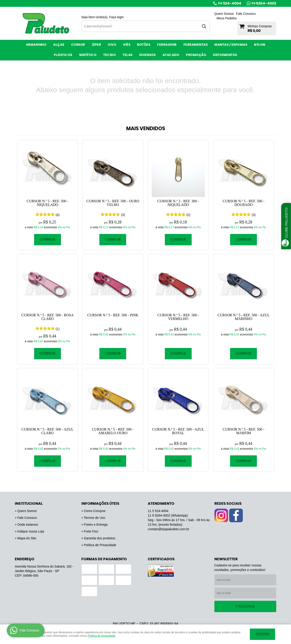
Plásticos (63, 55)
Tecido (109, 55)
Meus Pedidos (227, 18)
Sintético (88, 55)
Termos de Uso (95, 518)
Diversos (148, 55)
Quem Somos (224, 14)
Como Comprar (95, 511)
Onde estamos (28, 525)
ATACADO (171, 55)
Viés (127, 45)
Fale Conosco (246, 14)
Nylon (260, 45)
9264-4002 (264, 3)
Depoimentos (225, 55)
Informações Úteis (100, 504)
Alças (59, 45)
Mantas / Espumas (231, 45)
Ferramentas (196, 45)
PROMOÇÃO (196, 55)
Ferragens (167, 45)
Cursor (78, 45)
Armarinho (36, 45)
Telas (128, 55)
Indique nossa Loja (31, 531)
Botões (144, 45)
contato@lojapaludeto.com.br (168, 529)
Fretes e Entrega (96, 525)
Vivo (112, 45)
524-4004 (230, 3)
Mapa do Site (27, 538)
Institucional (29, 504)
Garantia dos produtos (100, 538)
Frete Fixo (91, 531)
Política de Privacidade (100, 545)
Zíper (97, 45)
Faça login (117, 17)
